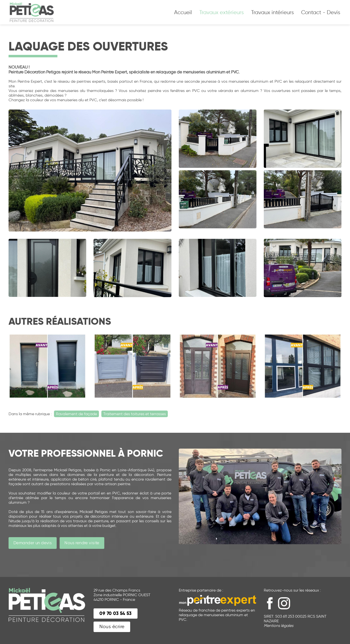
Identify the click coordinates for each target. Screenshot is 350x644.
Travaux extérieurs (222, 12)
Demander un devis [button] (33, 543)
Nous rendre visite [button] (82, 543)
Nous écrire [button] (112, 627)
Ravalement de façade (76, 414)
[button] (116, 614)
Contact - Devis (321, 12)
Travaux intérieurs (272, 12)
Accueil (183, 12)
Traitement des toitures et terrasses (135, 414)
